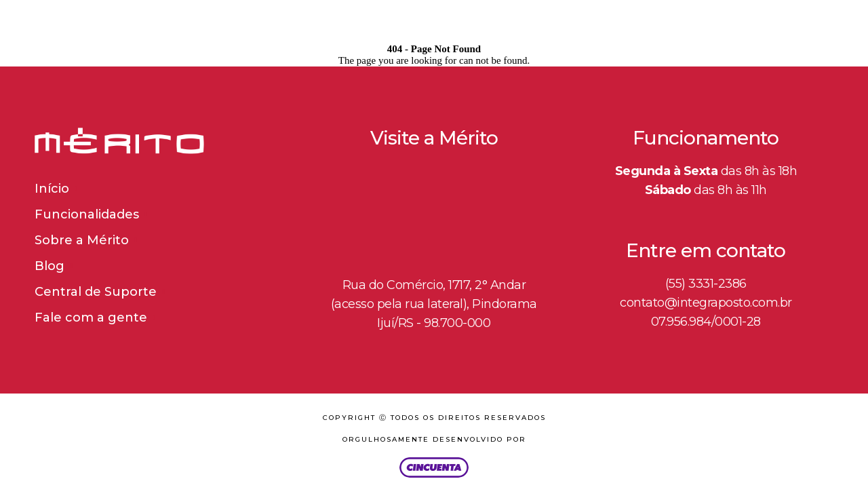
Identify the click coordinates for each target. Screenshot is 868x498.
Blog (50, 266)
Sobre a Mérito (82, 240)
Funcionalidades (87, 214)
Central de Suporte (96, 292)
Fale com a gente (91, 318)
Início (52, 189)
